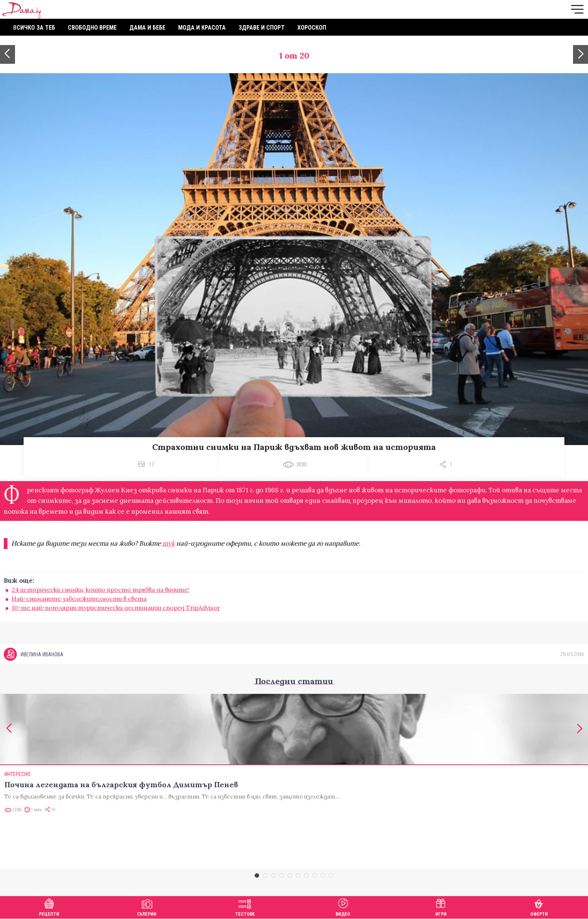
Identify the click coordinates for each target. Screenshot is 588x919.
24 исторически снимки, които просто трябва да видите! (100, 590)
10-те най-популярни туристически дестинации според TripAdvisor (116, 608)
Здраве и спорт (262, 28)
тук (169, 543)
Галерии (147, 906)
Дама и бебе (147, 28)
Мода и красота (202, 28)
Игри (441, 906)
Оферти (539, 906)
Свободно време (92, 28)
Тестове (245, 906)
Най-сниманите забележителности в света (79, 599)
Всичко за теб (34, 28)
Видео (343, 906)
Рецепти (49, 906)
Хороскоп (312, 28)
